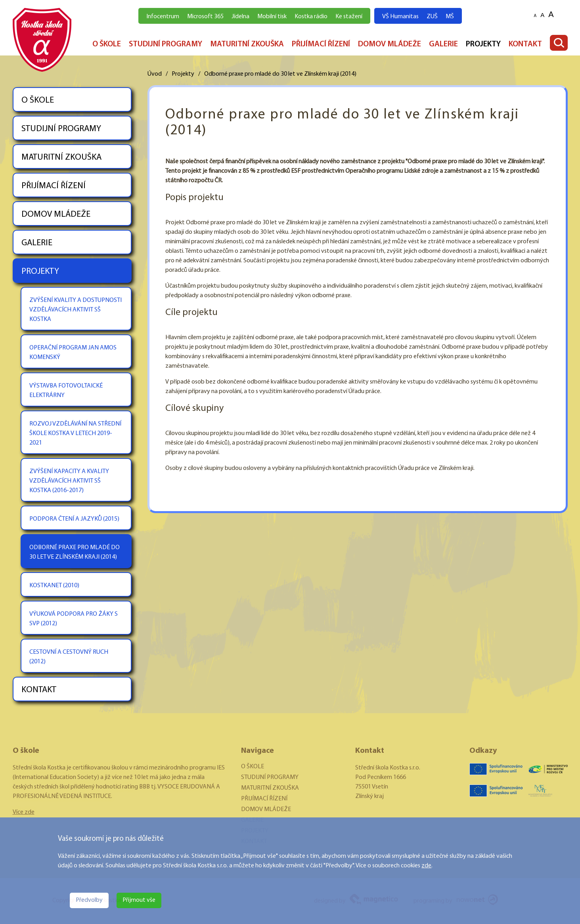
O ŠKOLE (107, 44)
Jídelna (240, 17)
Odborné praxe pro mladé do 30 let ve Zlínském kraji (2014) (280, 74)
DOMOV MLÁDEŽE (390, 44)
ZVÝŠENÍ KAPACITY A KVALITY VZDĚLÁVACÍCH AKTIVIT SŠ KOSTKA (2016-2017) (69, 481)
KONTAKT (525, 44)
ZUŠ (432, 17)
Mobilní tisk (272, 17)
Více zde (24, 812)
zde (426, 866)
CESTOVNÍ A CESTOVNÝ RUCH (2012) (69, 657)
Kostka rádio (311, 17)
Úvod (155, 74)
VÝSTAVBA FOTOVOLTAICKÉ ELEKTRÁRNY (66, 391)
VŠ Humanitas (400, 17)
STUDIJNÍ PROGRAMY (166, 44)
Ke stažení (349, 17)
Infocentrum (163, 17)
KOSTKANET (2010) (54, 586)
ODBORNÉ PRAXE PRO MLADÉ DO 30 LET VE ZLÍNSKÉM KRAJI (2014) (75, 552)
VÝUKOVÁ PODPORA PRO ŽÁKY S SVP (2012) (74, 619)
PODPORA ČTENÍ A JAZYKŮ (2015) (74, 519)
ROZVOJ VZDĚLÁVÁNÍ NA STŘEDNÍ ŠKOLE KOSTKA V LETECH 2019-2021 (75, 433)
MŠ (450, 17)
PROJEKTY (483, 44)
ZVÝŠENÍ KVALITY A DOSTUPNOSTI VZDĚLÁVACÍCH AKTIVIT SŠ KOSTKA (76, 310)
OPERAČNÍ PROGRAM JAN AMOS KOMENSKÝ (73, 353)
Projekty (183, 74)
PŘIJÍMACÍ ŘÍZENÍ (321, 44)
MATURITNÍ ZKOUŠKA (247, 44)
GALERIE (443, 44)
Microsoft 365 (205, 17)
